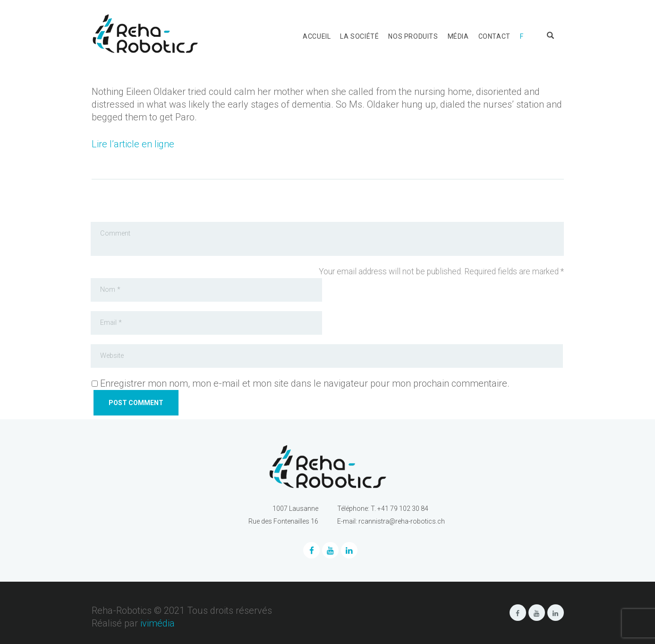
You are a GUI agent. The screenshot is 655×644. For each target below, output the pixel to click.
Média (458, 36)
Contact (494, 36)
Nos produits (413, 36)
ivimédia (157, 623)
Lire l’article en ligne (133, 144)
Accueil (317, 36)
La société (359, 36)
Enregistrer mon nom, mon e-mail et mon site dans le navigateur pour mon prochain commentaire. (305, 383)
